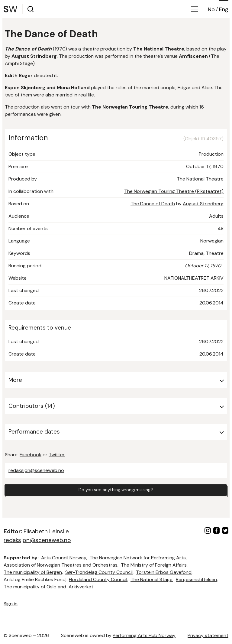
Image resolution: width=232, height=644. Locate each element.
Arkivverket (81, 587)
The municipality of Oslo (30, 587)
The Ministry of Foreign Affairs (154, 565)
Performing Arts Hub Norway (144, 635)
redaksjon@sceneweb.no (36, 470)
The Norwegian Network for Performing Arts (138, 558)
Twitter (57, 455)
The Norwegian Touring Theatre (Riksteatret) (174, 191)
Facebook (31, 455)
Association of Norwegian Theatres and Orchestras (61, 565)
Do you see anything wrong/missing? (116, 491)
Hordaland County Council (98, 579)
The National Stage (151, 579)
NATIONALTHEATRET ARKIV (194, 278)
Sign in (11, 604)
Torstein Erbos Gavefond (164, 572)
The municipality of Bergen (33, 572)
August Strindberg (203, 204)
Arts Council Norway (64, 558)
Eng (224, 9)
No (211, 9)
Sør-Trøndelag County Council (99, 572)
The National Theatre (200, 179)
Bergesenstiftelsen (196, 579)
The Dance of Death (153, 204)
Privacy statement (208, 635)
